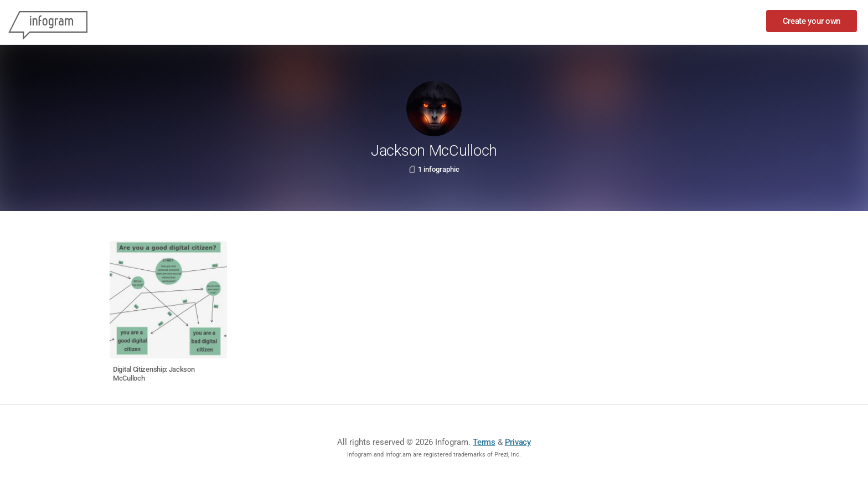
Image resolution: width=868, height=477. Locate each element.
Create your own (812, 21)
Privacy (518, 442)
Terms (484, 442)
